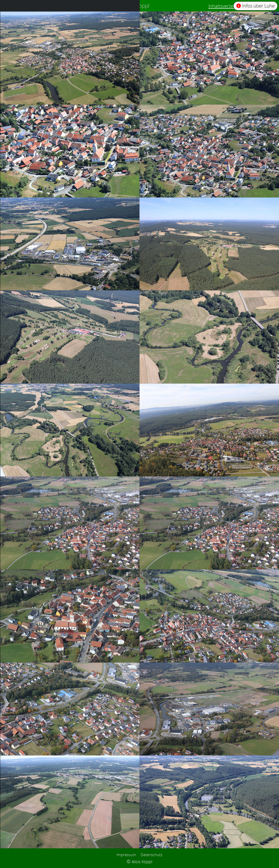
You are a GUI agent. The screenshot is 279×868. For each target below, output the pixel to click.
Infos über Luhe (255, 6)
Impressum (126, 855)
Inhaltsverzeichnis (227, 6)
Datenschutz (152, 855)
